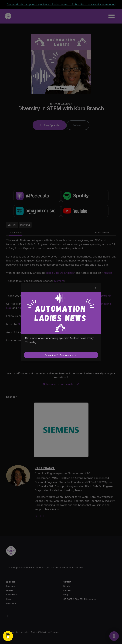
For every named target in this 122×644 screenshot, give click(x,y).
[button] (95, 288)
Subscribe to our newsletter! (61, 355)
